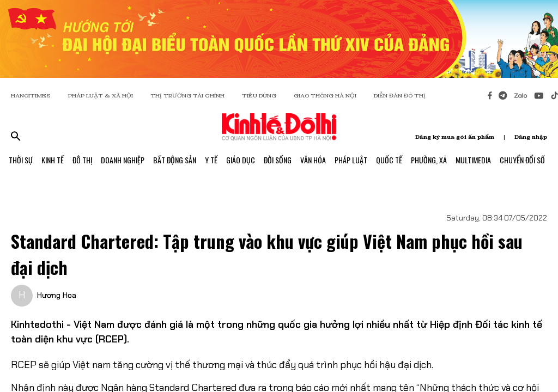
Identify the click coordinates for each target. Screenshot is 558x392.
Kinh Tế (53, 160)
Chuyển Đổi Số (522, 160)
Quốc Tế (389, 160)
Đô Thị (82, 160)
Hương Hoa (57, 295)
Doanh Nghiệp (123, 160)
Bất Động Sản (175, 160)
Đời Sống (278, 160)
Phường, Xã (429, 160)
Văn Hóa (313, 160)
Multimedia (473, 160)
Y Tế (211, 160)
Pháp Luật (351, 160)
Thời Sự (21, 160)
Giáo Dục (241, 160)
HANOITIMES (31, 96)
